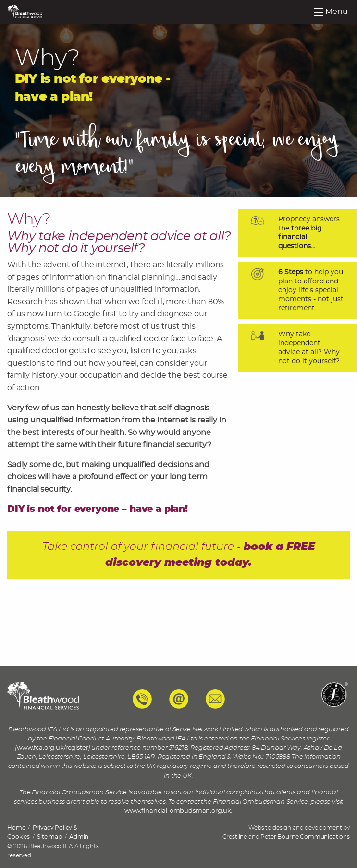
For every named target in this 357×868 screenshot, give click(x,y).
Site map (49, 837)
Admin (79, 837)
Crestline (235, 837)
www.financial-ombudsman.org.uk (178, 811)
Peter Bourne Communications (305, 837)
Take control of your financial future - (179, 555)
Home (16, 828)
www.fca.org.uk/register (52, 748)
